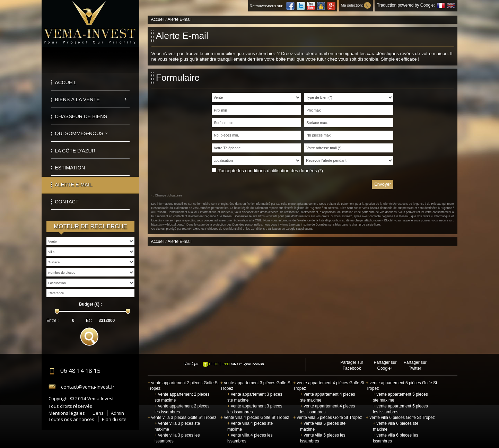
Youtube (311, 6)
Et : (89, 320)
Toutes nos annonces (71, 419)
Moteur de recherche (90, 226)
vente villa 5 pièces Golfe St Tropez (327, 418)
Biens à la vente (77, 99)
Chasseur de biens (81, 116)
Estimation (70, 168)
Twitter (301, 6)
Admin (117, 413)
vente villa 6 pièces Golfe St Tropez (400, 418)
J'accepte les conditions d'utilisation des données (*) (270, 171)
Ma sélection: (356, 5)
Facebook (290, 6)
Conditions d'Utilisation (266, 229)
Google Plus (331, 6)
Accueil (65, 82)
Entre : (52, 320)
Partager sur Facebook (352, 365)
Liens (98, 413)
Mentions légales (67, 413)
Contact (67, 202)
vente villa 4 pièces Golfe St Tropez (255, 418)
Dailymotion (321, 6)
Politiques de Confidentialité (224, 229)
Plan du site (114, 419)
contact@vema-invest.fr (88, 387)
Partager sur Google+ (385, 365)
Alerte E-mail (73, 185)
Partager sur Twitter (415, 365)
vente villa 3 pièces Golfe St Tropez (182, 418)
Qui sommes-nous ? (81, 133)
